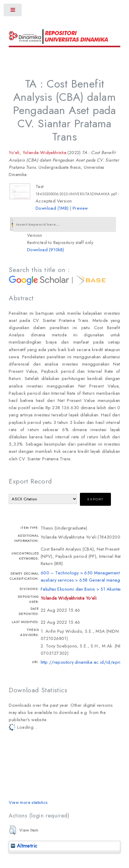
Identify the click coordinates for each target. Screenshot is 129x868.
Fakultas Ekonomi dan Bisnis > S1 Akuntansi (83, 589)
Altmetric (24, 846)
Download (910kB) (46, 250)
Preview (80, 208)
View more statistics (28, 802)
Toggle (13, 11)
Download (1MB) (52, 208)
